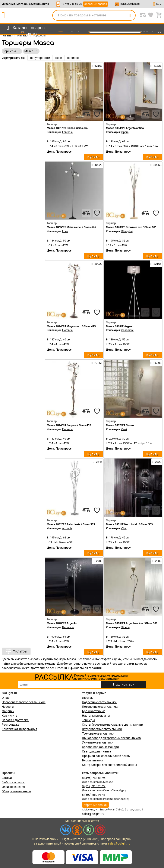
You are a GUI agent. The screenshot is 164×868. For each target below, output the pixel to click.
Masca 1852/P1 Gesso (120, 425)
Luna (65, 231)
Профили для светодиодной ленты (106, 756)
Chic (124, 528)
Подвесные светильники (99, 702)
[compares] (86, 114)
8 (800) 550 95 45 (94, 795)
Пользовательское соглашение (24, 702)
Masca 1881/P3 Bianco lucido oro (67, 128)
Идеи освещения (13, 787)
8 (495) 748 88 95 (94, 778)
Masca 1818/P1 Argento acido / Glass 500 (132, 623)
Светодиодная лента (97, 751)
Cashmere (127, 330)
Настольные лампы (96, 716)
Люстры (88, 698)
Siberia (125, 627)
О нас (6, 698)
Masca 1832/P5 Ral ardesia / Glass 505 (71, 524)
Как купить (10, 716)
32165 (156, 264)
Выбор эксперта (13, 782)
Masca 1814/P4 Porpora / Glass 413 (69, 425)
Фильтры (16, 651)
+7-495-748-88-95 (72, 4)
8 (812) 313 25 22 (94, 786)
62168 (97, 66)
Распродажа (11, 725)
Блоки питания (93, 760)
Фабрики (8, 711)
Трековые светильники (98, 733)
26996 (156, 363)
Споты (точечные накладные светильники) (112, 725)
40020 (97, 165)
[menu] (25, 28)
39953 (156, 165)
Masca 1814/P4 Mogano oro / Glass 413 (71, 326)
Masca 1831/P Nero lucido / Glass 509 (129, 524)
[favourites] (97, 114)
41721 (156, 66)
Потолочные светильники (100, 707)
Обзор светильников (16, 791)
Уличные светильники (98, 742)
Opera (125, 132)
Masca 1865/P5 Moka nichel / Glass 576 (71, 227)
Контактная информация (19, 729)
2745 (98, 462)
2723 (157, 462)
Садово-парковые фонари (100, 747)
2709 (98, 561)
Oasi (124, 429)
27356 (97, 363)
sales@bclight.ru (130, 4)
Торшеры (88, 720)
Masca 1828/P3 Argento (62, 623)
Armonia (67, 528)
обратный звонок (96, 4)
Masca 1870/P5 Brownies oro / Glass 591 (131, 227)
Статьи (7, 778)
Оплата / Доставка (15, 720)
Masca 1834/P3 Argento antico (125, 128)
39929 (97, 264)
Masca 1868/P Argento (120, 326)
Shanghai (127, 231)
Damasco (68, 627)
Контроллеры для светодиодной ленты (109, 765)
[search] (130, 15)
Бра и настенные (94, 711)
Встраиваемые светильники (102, 729)
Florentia (67, 330)
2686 (157, 561)
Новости (8, 707)
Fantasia (67, 132)
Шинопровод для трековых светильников (111, 738)
